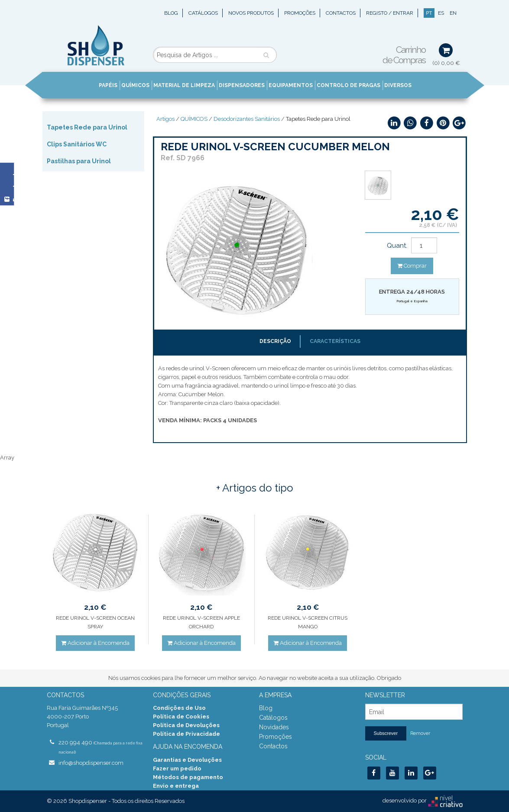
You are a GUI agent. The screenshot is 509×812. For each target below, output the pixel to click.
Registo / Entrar (390, 13)
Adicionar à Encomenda (95, 643)
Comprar (412, 266)
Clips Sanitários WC (77, 144)
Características (335, 341)
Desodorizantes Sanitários (247, 119)
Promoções (300, 13)
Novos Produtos (251, 13)
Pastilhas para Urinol (79, 161)
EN (453, 13)
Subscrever (386, 733)
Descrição (275, 341)
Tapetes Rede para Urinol (87, 127)
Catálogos (203, 13)
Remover (420, 733)
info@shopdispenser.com (91, 763)
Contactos (341, 13)
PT (429, 13)
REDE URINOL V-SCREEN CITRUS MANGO (308, 622)
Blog (171, 13)
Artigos (165, 119)
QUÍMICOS (194, 119)
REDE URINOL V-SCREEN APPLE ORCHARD (201, 622)
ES (441, 13)
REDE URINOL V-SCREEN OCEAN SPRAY (95, 622)
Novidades (274, 727)
